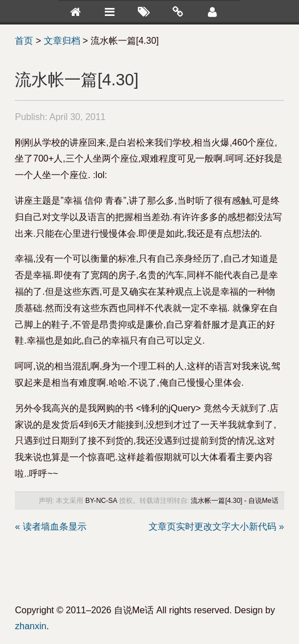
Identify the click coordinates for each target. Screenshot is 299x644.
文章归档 (62, 41)
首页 (24, 41)
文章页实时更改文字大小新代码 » (216, 527)
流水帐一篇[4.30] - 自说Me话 (234, 501)
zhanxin (30, 626)
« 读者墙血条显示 (50, 527)
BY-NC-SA (101, 501)
